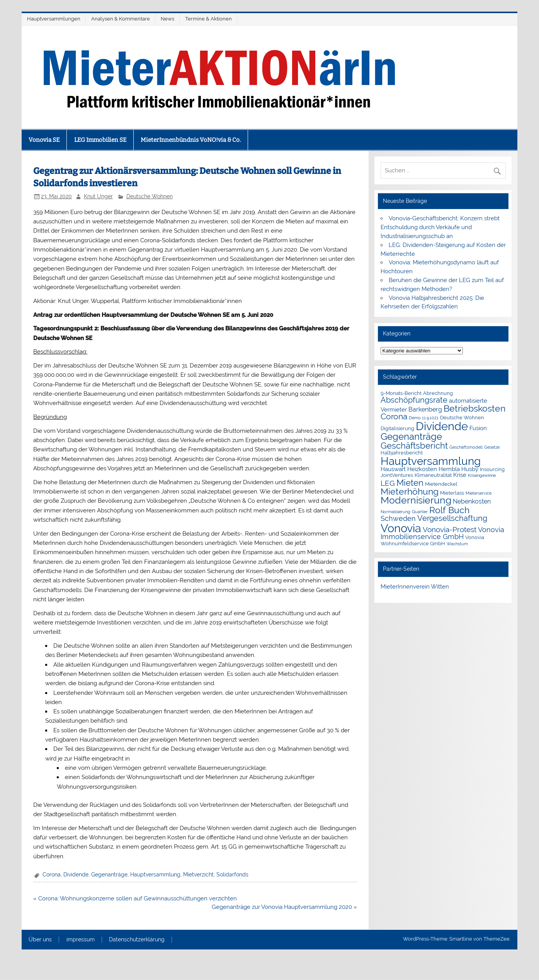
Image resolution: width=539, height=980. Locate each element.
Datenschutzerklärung (137, 940)
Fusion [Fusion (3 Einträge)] (478, 428)
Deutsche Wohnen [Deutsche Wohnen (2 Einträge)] (462, 418)
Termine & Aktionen (208, 19)
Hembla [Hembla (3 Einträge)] (449, 469)
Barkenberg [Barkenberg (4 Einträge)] (425, 409)
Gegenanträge (109, 875)
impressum (81, 940)
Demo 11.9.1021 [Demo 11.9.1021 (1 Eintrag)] (424, 418)
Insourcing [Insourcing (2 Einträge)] (492, 469)
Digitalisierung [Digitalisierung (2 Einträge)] (397, 428)
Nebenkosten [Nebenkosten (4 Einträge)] (472, 501)
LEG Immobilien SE (100, 140)
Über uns (40, 940)
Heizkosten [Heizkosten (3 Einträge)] (422, 469)
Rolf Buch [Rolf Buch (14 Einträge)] (449, 510)
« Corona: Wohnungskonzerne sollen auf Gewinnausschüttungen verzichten (135, 898)
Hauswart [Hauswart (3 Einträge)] (393, 469)
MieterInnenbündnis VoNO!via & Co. (191, 140)
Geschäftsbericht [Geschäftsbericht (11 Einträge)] (414, 446)
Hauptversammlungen (54, 19)
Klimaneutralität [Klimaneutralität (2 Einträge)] (433, 475)
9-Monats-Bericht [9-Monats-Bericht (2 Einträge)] (401, 393)
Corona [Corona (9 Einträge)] (394, 417)
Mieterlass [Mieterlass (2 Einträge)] (452, 493)
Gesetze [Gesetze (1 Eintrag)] (492, 447)
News (167, 19)
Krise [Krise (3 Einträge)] (460, 475)
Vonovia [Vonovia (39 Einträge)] (401, 528)
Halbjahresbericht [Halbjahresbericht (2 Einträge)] (402, 453)
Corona (52, 875)
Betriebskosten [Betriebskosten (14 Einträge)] (474, 408)
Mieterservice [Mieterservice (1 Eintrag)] (479, 493)
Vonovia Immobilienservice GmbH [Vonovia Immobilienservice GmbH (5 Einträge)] (442, 533)
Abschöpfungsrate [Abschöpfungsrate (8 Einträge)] (414, 400)
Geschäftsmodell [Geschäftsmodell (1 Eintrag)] (466, 447)
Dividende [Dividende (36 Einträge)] (442, 426)
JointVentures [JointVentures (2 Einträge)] (397, 475)
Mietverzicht (198, 875)
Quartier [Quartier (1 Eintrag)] (420, 512)
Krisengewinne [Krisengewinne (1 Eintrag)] (482, 475)
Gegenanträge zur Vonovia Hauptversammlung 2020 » (284, 907)
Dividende (76, 875)
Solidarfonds (232, 875)
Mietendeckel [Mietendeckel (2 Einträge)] (441, 484)
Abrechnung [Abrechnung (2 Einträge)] (438, 393)
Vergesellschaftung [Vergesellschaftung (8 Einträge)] (452, 518)
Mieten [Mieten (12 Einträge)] (410, 483)
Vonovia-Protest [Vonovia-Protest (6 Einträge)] (450, 530)
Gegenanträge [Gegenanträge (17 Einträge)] (411, 436)
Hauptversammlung (155, 875)
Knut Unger (98, 196)
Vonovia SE (44, 140)
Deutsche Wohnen (150, 196)
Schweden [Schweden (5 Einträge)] (398, 519)
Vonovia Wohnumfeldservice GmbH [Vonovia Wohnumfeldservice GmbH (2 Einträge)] (432, 540)
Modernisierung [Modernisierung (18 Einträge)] (416, 500)
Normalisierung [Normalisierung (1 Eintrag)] (395, 512)
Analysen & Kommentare (121, 19)
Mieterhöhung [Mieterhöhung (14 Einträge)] (410, 491)
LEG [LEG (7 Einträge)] (388, 483)
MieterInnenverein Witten (415, 587)
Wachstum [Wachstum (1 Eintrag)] (457, 544)
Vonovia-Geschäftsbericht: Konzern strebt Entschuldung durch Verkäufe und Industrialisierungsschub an (440, 227)
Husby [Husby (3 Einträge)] (470, 469)
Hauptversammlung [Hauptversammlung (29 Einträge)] (431, 461)
